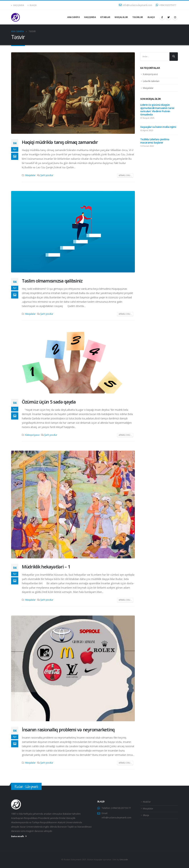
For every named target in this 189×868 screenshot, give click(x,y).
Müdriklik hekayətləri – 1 (46, 567)
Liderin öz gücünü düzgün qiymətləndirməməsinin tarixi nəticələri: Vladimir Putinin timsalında (157, 110)
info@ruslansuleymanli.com (136, 5)
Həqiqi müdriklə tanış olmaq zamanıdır (60, 142)
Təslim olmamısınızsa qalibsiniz (52, 281)
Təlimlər (138, 17)
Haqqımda (18, 5)
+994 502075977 (166, 5)
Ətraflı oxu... (125, 175)
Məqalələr (121, 17)
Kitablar (105, 17)
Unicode (124, 859)
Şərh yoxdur (47, 175)
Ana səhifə (73, 17)
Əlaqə (32, 5)
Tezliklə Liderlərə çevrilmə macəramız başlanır (155, 141)
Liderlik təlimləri (151, 81)
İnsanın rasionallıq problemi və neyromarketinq (68, 730)
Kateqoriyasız (32, 435)
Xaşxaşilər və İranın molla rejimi (158, 127)
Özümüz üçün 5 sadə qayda (49, 402)
